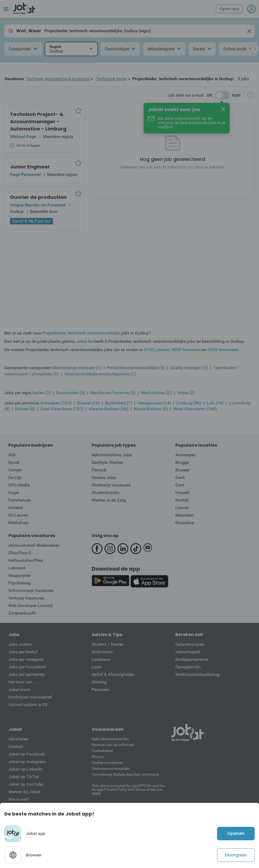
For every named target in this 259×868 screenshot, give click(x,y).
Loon (97, 667)
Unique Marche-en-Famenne (38, 205)
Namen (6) (25, 409)
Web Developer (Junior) (31, 606)
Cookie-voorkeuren (107, 763)
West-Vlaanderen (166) (195, 409)
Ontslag (99, 682)
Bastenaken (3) (71, 393)
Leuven (182, 508)
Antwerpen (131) (56, 403)
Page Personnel (25, 174)
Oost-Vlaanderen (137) (62, 409)
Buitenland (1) (119, 403)
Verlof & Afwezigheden (113, 674)
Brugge (182, 462)
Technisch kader (111, 79)
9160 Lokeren (157, 350)
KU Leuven (18, 515)
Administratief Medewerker (34, 545)
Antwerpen (185, 455)
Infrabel (16, 508)
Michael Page (23, 137)
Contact (16, 747)
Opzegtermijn (188, 667)
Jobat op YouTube (26, 784)
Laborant (17, 568)
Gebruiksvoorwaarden (110, 739)
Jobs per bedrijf (23, 652)
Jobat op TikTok (24, 777)
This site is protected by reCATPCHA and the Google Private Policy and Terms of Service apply (128, 789)
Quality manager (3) (189, 368)
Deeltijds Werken (107, 462)
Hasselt (182, 493)
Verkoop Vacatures (26, 598)
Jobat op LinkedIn (25, 769)
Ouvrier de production (38, 197)
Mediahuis (18, 523)
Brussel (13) (88, 403)
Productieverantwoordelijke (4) (136, 368)
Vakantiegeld (188, 652)
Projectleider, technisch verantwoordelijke (81, 333)
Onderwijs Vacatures (111, 485)
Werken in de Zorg (109, 500)
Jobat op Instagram (27, 762)
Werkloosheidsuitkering (197, 674)
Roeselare (185, 523)
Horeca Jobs (104, 477)
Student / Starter (107, 644)
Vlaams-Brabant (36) (109, 409)
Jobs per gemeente (26, 674)
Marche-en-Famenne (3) (113, 393)
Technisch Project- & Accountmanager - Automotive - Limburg (38, 121)
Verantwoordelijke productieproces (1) (100, 374)
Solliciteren (102, 652)
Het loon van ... (22, 682)
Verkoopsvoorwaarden (111, 768)
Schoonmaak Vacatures (31, 590)
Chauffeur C (20, 553)
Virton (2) (186, 393)
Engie (14, 493)
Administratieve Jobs (112, 455)
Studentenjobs (105, 493)
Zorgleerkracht (22, 613)
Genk (180, 477)
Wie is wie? (19, 799)
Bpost (14, 462)
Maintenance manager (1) (77, 368)
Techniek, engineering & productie (58, 79)
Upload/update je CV (28, 705)
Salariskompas (190, 644)
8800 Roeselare (186, 350)
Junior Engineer (30, 167)
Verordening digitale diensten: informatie (125, 774)
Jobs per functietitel (27, 667)
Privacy (98, 757)
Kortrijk (182, 500)
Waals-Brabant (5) (151, 409)
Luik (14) (215, 403)
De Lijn (15, 477)
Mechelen (185, 515)
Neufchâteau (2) (156, 393)
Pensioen (100, 689)
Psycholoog (19, 583)
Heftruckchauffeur (26, 560)
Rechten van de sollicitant (113, 745)
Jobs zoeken (20, 644)
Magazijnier (19, 575)
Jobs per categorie (26, 659)
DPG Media (19, 485)
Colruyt (15, 470)
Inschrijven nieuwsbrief (30, 697)
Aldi (12, 455)
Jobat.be (84, 341)
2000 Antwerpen (223, 350)
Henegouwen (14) (154, 403)
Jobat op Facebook (27, 754)
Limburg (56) (189, 403)
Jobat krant (19, 689)
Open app (229, 9)
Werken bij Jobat (24, 792)
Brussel (182, 470)
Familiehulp (19, 500)
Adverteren (18, 739)
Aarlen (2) (42, 393)
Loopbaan (101, 659)
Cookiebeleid (102, 751)
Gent (180, 485)
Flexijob (99, 470)
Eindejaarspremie (192, 659)
